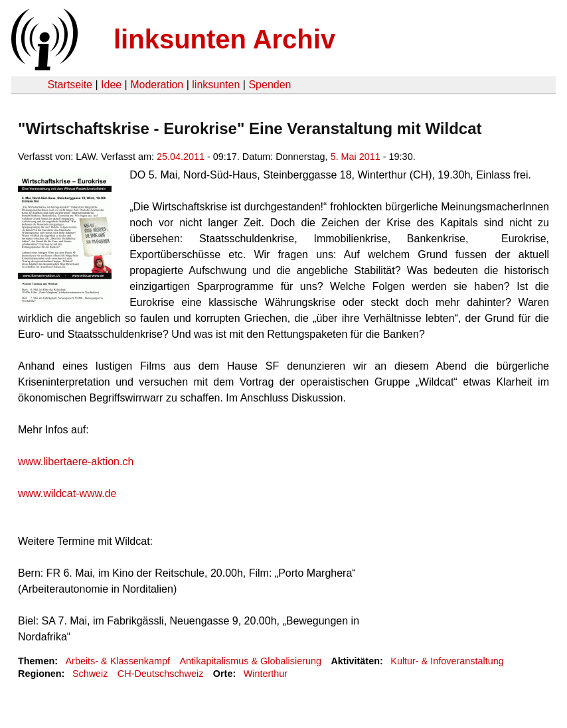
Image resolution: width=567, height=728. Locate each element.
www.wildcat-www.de (67, 493)
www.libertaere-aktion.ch (76, 462)
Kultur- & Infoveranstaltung (447, 661)
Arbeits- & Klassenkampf (118, 661)
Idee (111, 85)
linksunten (216, 85)
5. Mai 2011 (356, 157)
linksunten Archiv (224, 39)
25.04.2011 (181, 157)
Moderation (157, 85)
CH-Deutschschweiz (161, 674)
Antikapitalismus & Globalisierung (250, 661)
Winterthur (266, 674)
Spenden (270, 85)
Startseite (70, 85)
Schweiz (90, 674)
